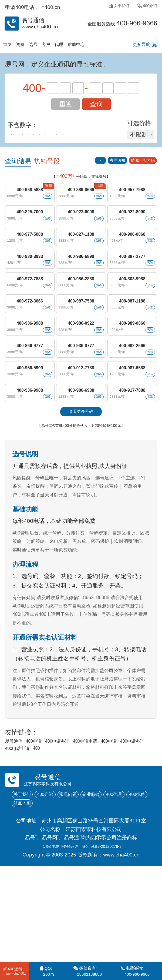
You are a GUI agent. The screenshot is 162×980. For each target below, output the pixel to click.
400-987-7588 (81, 343)
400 (109, 830)
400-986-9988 (29, 373)
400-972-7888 (29, 314)
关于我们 (110, 7)
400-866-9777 (29, 402)
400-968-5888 (29, 197)
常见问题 (87, 879)
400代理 (26, 890)
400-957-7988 (132, 197)
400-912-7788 (81, 432)
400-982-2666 (132, 402)
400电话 (43, 821)
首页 (9, 46)
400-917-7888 (132, 461)
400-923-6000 (81, 226)
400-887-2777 (132, 285)
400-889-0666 (81, 197)
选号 (43, 46)
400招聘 (57, 890)
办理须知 (105, 164)
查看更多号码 (81, 488)
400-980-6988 (81, 461)
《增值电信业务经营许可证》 (60, 934)
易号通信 (16, 821)
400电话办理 (74, 821)
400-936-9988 (29, 461)
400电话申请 (111, 821)
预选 (44, 205)
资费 (26, 46)
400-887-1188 (132, 343)
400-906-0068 (132, 255)
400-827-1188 (81, 255)
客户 (60, 46)
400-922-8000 (132, 226)
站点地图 (87, 890)
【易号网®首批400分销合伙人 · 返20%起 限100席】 (81, 503)
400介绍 (145, 7)
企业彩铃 (118, 879)
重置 (66, 107)
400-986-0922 (81, 373)
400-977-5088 (29, 255)
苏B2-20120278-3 (115, 934)
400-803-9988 (132, 314)
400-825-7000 (29, 226)
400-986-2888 (81, 314)
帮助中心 (100, 46)
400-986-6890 (81, 285)
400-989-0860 (132, 373)
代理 (77, 46)
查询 (96, 107)
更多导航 (137, 46)
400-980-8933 (29, 285)
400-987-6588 (132, 432)
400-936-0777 (81, 402)
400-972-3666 (29, 343)
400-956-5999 (29, 432)
